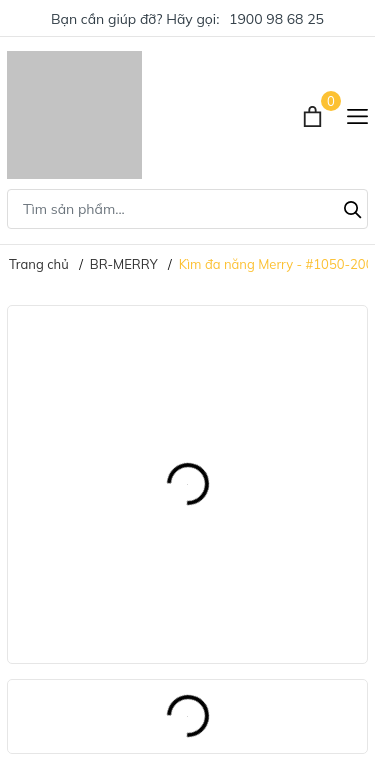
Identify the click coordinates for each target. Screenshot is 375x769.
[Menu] (357, 115)
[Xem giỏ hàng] (314, 115)
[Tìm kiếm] (353, 207)
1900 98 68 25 (276, 19)
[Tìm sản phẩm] (187, 209)
